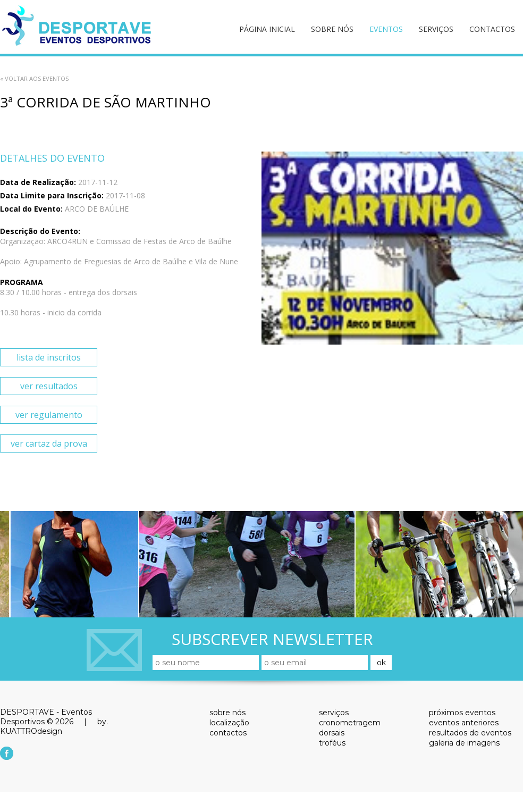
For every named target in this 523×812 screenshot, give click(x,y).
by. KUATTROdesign (54, 726)
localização (229, 723)
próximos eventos (462, 713)
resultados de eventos (470, 733)
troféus (332, 743)
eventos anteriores (464, 723)
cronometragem (350, 723)
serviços (436, 29)
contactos (492, 29)
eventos (386, 29)
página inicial (267, 29)
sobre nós (332, 29)
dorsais (332, 733)
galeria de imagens (464, 743)
